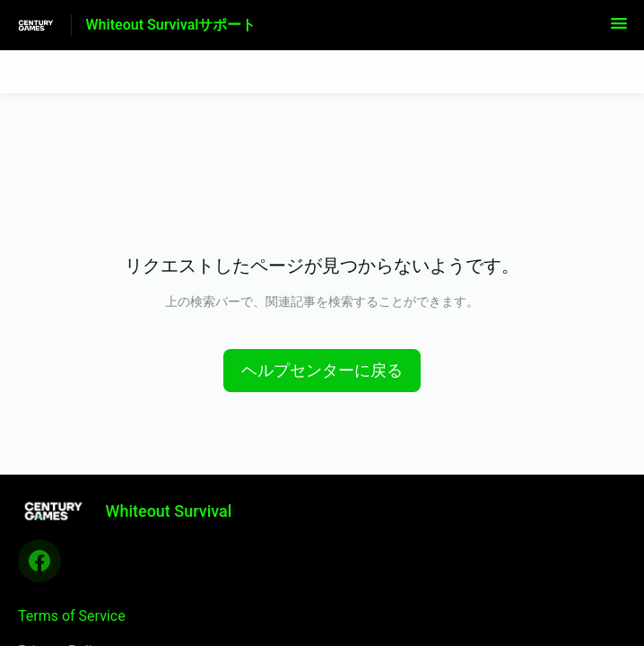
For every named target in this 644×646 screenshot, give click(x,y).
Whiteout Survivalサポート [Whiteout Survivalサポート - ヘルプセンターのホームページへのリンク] (171, 25)
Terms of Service (72, 616)
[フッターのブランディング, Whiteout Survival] (134, 511)
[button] (619, 29)
